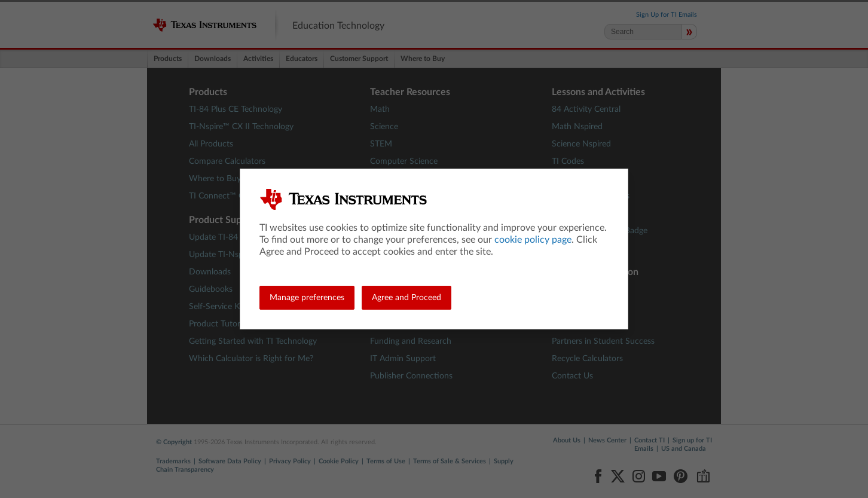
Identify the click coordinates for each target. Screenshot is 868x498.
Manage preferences (307, 298)
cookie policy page (533, 240)
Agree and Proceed (407, 298)
